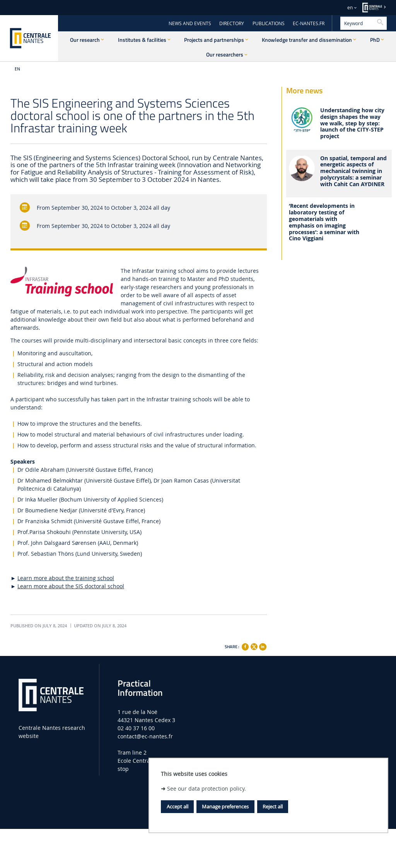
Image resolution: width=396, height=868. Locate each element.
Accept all (178, 806)
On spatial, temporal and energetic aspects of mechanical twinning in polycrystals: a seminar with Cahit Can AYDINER (353, 171)
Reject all (273, 806)
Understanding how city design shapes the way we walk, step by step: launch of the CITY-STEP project (352, 123)
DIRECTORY (232, 23)
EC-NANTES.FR (309, 23)
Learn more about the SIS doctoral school (71, 586)
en (350, 8)
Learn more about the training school (66, 578)
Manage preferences (225, 806)
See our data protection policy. (207, 788)
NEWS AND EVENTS (190, 23)
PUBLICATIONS (269, 23)
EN (18, 69)
